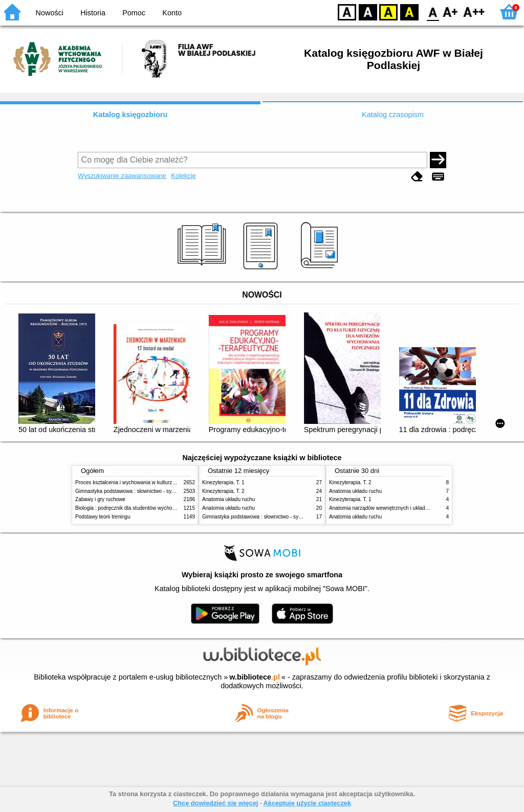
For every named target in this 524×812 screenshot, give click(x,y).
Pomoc (134, 13)
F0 (433, 12)
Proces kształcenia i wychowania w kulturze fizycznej (136, 482)
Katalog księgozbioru (130, 115)
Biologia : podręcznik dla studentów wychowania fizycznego (143, 508)
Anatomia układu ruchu (228, 499)
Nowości (50, 13)
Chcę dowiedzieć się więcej (215, 803)
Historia (93, 13)
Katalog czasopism (393, 115)
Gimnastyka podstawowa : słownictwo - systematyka (135, 491)
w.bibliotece (255, 677)
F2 (474, 12)
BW (368, 12)
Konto (172, 13)
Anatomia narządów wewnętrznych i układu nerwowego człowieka (404, 508)
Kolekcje (183, 176)
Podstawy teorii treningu (103, 517)
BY (409, 12)
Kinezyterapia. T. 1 (223, 482)
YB (388, 12)
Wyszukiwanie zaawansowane (122, 176)
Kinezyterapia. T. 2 (223, 491)
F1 (451, 12)
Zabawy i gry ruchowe (100, 499)
